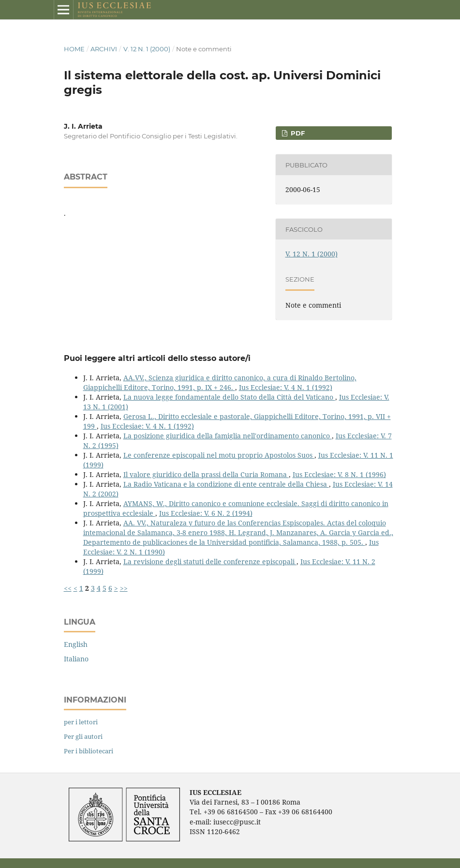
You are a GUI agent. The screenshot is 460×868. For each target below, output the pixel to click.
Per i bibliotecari (89, 751)
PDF (297, 133)
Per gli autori (83, 736)
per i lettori (81, 722)
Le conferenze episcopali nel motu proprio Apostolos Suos (219, 455)
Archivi (104, 49)
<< (68, 588)
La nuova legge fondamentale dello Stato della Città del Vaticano (229, 397)
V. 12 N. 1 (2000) (147, 49)
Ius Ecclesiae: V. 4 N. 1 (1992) (286, 387)
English (76, 644)
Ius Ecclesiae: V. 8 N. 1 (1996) (339, 474)
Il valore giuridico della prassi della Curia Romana (206, 474)
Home (74, 49)
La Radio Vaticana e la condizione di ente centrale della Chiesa (226, 484)
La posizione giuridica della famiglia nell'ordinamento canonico (228, 436)
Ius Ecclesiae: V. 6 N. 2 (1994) (206, 513)
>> (124, 588)
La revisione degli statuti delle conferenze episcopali (210, 561)
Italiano (76, 659)
